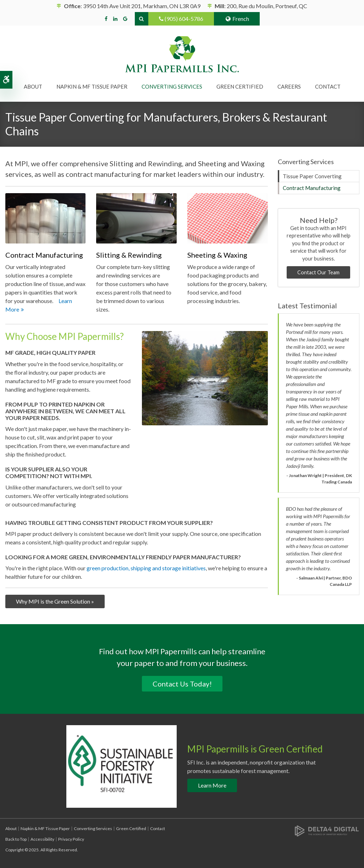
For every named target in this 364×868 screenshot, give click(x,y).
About (11, 828)
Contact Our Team (318, 272)
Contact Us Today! (182, 684)
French (237, 19)
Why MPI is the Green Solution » (55, 601)
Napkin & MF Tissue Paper (45, 828)
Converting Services (93, 828)
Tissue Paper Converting (312, 176)
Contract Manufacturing (312, 188)
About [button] (33, 86)
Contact (328, 86)
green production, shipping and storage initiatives (146, 568)
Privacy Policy (71, 839)
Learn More (212, 785)
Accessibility (42, 839)
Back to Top (16, 839)
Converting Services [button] (172, 86)
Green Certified (240, 86)
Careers (289, 86)
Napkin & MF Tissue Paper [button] (92, 86)
